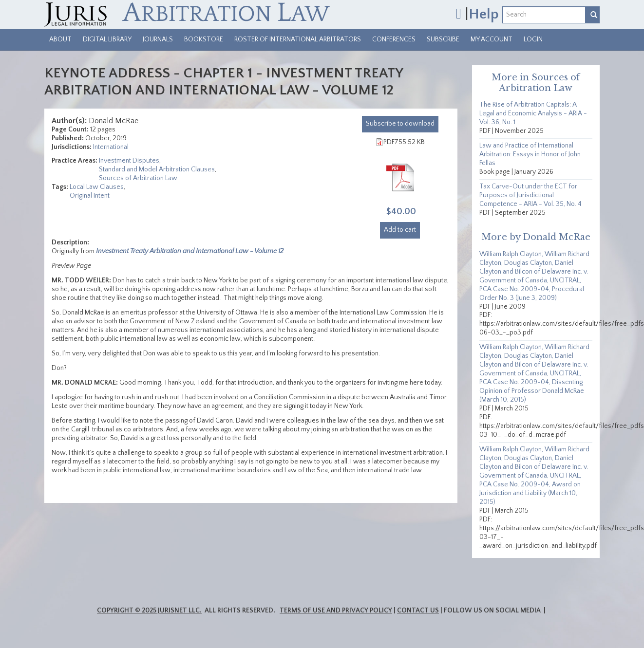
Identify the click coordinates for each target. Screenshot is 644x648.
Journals (158, 39)
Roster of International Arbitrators (298, 39)
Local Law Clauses (97, 187)
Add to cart (400, 230)
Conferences (394, 39)
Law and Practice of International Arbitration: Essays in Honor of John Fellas (530, 154)
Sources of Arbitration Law (138, 178)
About (60, 39)
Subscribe (443, 39)
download (400, 124)
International (111, 147)
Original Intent (90, 196)
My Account (492, 39)
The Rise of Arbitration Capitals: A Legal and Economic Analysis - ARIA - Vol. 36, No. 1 (533, 113)
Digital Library (107, 39)
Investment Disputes (129, 161)
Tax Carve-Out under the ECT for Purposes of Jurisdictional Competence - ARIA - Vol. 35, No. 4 (530, 195)
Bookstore (204, 39)
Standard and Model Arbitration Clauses (157, 169)
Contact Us (418, 611)
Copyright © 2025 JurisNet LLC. (149, 611)
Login (533, 39)
